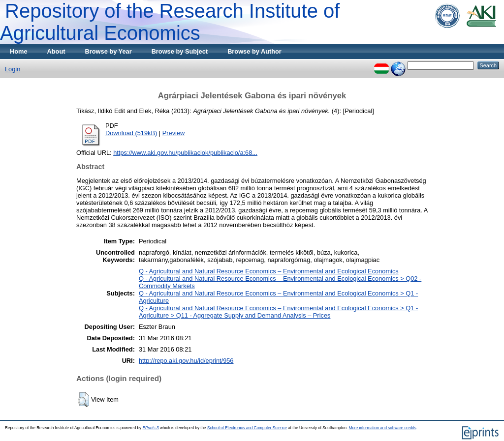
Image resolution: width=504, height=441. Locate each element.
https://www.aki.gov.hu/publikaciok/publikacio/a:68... (185, 153)
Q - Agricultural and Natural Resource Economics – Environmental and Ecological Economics (269, 271)
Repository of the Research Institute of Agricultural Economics (170, 22)
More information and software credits (383, 428)
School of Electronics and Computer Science (247, 428)
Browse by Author (254, 51)
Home (19, 51)
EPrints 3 (150, 428)
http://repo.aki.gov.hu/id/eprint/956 (186, 361)
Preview (174, 133)
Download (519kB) (131, 133)
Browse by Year (109, 51)
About (56, 51)
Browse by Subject (180, 51)
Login (13, 69)
